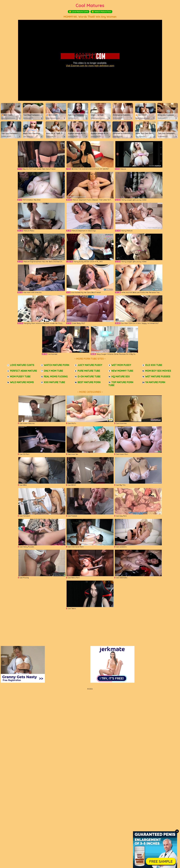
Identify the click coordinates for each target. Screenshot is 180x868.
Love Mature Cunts (79, 12)
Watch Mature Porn (101, 12)
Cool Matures (90, 5)
